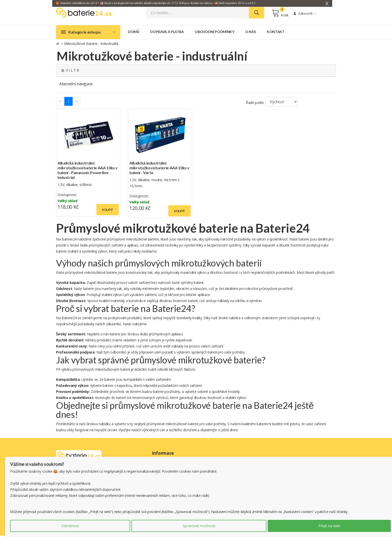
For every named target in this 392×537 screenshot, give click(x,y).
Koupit (108, 211)
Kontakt (276, 33)
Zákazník (305, 14)
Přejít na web (329, 526)
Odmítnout (70, 526)
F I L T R (70, 72)
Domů (134, 33)
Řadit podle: (255, 104)
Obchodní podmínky (214, 33)
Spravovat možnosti (199, 526)
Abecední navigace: (76, 85)
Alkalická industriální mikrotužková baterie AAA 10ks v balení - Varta (159, 169)
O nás (250, 33)
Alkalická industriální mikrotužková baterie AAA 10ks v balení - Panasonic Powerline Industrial (88, 171)
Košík (280, 14)
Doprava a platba (167, 33)
